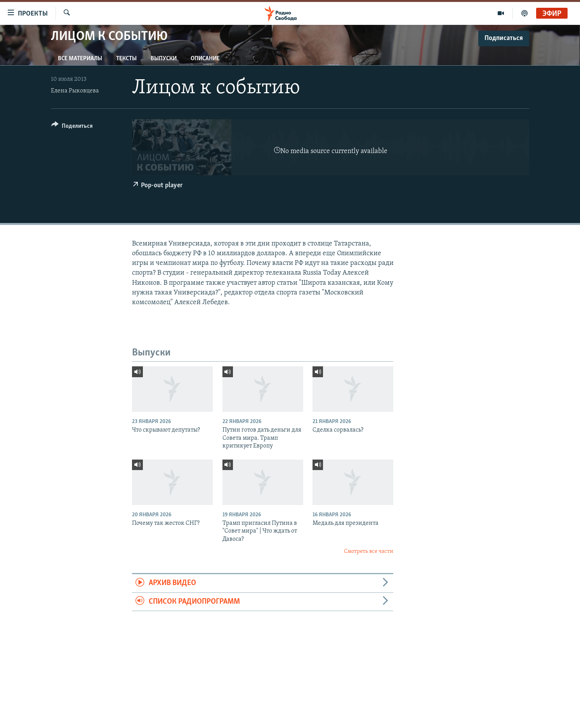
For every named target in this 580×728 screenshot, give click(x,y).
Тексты (126, 59)
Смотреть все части (369, 551)
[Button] (72, 127)
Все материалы (80, 59)
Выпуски (164, 59)
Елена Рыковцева (75, 91)
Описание (205, 59)
